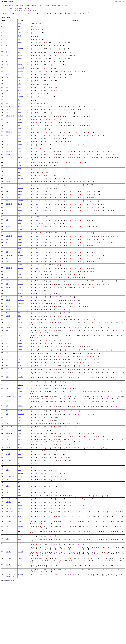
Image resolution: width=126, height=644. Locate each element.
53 (7, 194)
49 (9, 181)
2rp (19, 100)
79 (7, 277)
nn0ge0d (20, 201)
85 (7, 297)
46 (7, 316)
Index (123, 1)
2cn (19, 213)
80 (9, 281)
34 (11, 132)
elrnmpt (20, 350)
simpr (20, 165)
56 (11, 204)
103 (7, 359)
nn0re (20, 84)
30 (7, 157)
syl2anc (20, 327)
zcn (19, 217)
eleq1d (20, 297)
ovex (19, 129)
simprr (20, 207)
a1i (19, 39)
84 (7, 300)
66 (11, 236)
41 (9, 154)
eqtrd (19, 258)
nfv (19, 382)
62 (9, 226)
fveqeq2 (20, 391)
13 (7, 65)
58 (7, 210)
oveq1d (20, 122)
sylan (19, 45)
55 (9, 204)
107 (10, 372)
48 (7, 181)
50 (7, 287)
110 (7, 396)
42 (11, 157)
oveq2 (20, 119)
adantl (20, 87)
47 (7, 175)
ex (19, 271)
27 (7, 109)
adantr (20, 306)
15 (8, 74)
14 (7, 116)
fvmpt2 (20, 322)
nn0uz (20, 23)
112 (10, 396)
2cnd (19, 245)
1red (19, 81)
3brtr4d (20, 157)
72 (11, 255)
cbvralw (20, 396)
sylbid (20, 287)
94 (11, 327)
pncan (20, 233)
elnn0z (20, 265)
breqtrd (20, 261)
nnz (19, 172)
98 (7, 343)
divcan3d (20, 255)
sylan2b (20, 366)
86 (9, 300)
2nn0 (19, 36)
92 (9, 327)
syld (19, 309)
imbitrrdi (20, 356)
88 (7, 306)
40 (11, 151)
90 (7, 313)
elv (19, 353)
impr (19, 362)
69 (7, 258)
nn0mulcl (21, 42)
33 (9, 132)
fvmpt (20, 132)
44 (7, 330)
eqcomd (20, 277)
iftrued (20, 369)
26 (11, 106)
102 (10, 356)
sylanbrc (20, 268)
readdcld (20, 97)
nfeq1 (20, 388)
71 (7, 252)
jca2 (19, 281)
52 (7, 191)
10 (7, 55)
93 (7, 322)
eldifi (19, 162)
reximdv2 (21, 284)
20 (7, 87)
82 (9, 287)
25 (7, 103)
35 (7, 135)
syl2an (20, 74)
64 (7, 236)
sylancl (20, 236)
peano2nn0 (21, 68)
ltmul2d (20, 106)
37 (7, 154)
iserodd (11, 2)
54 (7, 204)
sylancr (20, 226)
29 (13, 116)
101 (7, 353)
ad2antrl (20, 220)
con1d (20, 359)
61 (7, 220)
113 (13, 396)
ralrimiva (20, 377)
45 (7, 327)
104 (7, 362)
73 (9, 258)
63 (11, 226)
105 (10, 366)
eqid (19, 125)
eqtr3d (20, 239)
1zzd (19, 33)
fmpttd (20, 55)
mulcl (20, 223)
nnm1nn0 (21, 188)
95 (9, 330)
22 (7, 113)
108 (7, 377)
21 (7, 90)
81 (7, 284)
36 (9, 157)
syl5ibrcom (21, 300)
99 (7, 346)
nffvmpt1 (21, 385)
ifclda (20, 316)
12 (8, 61)
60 (7, 226)
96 (7, 372)
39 (7, 151)
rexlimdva (21, 303)
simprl (20, 185)
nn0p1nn (20, 49)
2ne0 (19, 249)
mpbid (20, 113)
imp (19, 313)
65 (9, 236)
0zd (19, 29)
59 (7, 239)
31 (7, 122)
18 (9, 116)
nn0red (20, 65)
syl (19, 52)
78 (7, 281)
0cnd (19, 169)
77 (7, 271)
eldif (19, 335)
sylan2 (20, 330)
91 (9, 316)
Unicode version (117, 1)
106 (7, 369)
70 (9, 255)
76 (11, 268)
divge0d (20, 204)
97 (7, 366)
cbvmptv (20, 346)
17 (7, 77)
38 (7, 145)
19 (11, 116)
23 (9, 97)
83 (7, 309)
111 (7, 388)
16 (11, 74)
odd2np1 (20, 178)
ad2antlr (20, 191)
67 (9, 239)
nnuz (19, 26)
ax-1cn (20, 229)
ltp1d (19, 90)
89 (9, 309)
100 (7, 350)
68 (7, 242)
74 (9, 261)
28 (9, 113)
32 (7, 132)
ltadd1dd (20, 116)
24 (9, 106)
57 (7, 261)
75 (9, 268)
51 (7, 268)
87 (7, 303)
